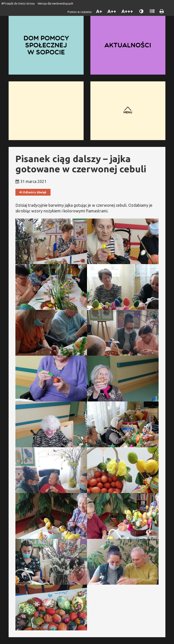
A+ (99, 11)
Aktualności (128, 45)
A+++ (127, 11)
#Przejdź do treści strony (18, 3)
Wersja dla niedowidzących (55, 3)
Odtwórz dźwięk (33, 192)
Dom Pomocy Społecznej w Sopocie (46, 45)
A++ (112, 11)
